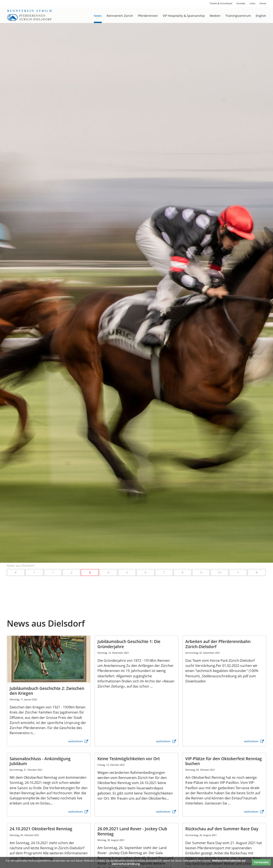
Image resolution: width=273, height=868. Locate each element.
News (98, 16)
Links (252, 3)
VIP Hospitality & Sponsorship (184, 16)
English (261, 16)
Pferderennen (148, 16)
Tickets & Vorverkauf (221, 3)
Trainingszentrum (238, 16)
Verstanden (261, 862)
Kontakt (241, 3)
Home (263, 3)
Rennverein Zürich (120, 16)
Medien (215, 16)
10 (219, 572)
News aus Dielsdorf (21, 566)
